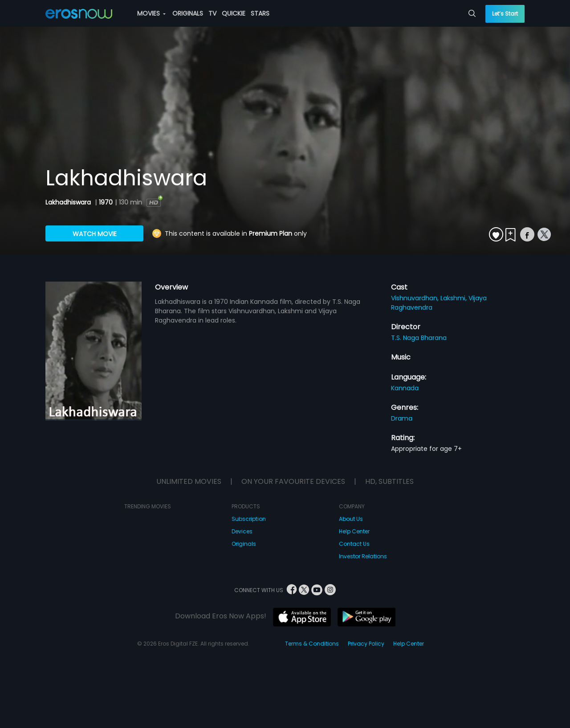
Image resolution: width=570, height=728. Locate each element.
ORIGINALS (188, 13)
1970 (106, 202)
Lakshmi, (454, 298)
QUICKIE (234, 13)
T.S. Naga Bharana (419, 338)
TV (212, 13)
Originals (244, 544)
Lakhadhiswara (69, 202)
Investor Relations (363, 556)
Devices (242, 531)
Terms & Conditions (312, 644)
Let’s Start (505, 14)
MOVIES (151, 13)
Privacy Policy (366, 644)
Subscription (249, 519)
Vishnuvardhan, (416, 298)
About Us (351, 519)
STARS (260, 13)
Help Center (354, 531)
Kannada (405, 388)
